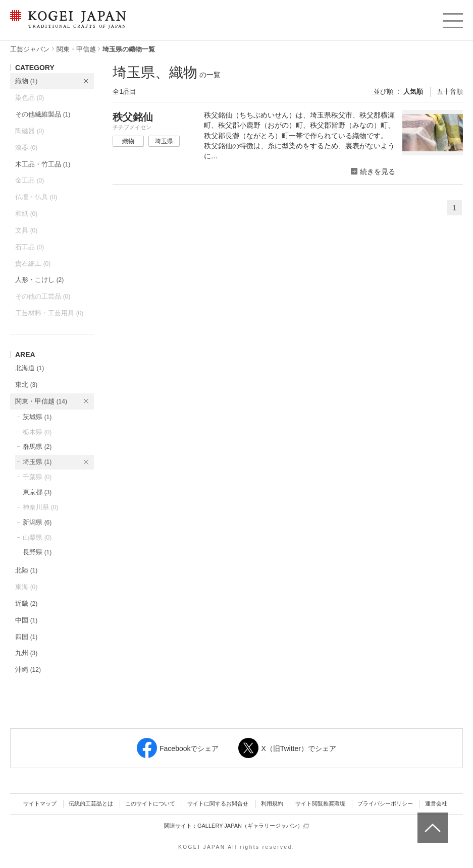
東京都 (37, 492)
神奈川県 (40, 507)
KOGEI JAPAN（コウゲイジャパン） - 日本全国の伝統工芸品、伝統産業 (66, 25)
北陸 (26, 570)
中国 (26, 620)
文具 (26, 230)
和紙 (26, 214)
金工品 (30, 180)
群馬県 (37, 447)
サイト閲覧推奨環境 (320, 803)
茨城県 (37, 417)
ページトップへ (431, 820)
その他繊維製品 (43, 114)
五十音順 (450, 92)
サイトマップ (40, 803)
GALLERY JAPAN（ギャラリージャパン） (253, 826)
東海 (26, 587)
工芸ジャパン (30, 49)
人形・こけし (39, 280)
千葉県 (37, 477)
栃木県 (37, 432)
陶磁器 (30, 131)
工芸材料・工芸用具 (49, 313)
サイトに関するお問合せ (218, 803)
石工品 (30, 247)
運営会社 (436, 803)
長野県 (37, 552)
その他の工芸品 (43, 296)
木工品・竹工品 (43, 164)
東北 (26, 385)
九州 (26, 653)
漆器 (26, 148)
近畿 (26, 603)
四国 (26, 637)
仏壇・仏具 (36, 197)
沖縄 (28, 670)
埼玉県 (37, 462)
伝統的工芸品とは (91, 803)
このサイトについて (150, 803)
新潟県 (37, 522)
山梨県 (37, 537)
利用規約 (272, 803)
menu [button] (452, 18)
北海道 (30, 368)
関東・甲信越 (76, 49)
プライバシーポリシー (385, 803)
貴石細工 (33, 264)
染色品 (30, 98)
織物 (26, 81)
